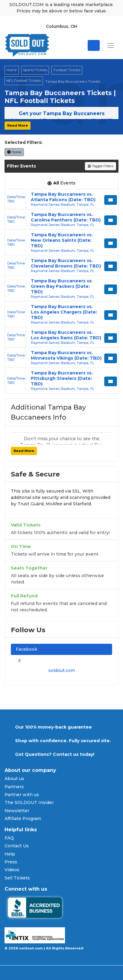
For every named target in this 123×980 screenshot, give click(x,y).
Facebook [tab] (26, 649)
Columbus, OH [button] (62, 26)
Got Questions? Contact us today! (55, 754)
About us (14, 779)
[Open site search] (94, 45)
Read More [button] (18, 125)
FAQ (9, 838)
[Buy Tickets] (111, 200)
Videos (12, 870)
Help (10, 854)
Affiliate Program (23, 819)
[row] (61, 199)
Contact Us (17, 846)
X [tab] (18, 660)
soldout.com (62, 670)
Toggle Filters (100, 166)
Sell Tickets (17, 878)
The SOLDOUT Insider (29, 802)
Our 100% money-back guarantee (53, 727)
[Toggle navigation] (111, 45)
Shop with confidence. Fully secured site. (63, 741)
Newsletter (17, 811)
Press (11, 862)
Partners (14, 787)
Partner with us (22, 795)
